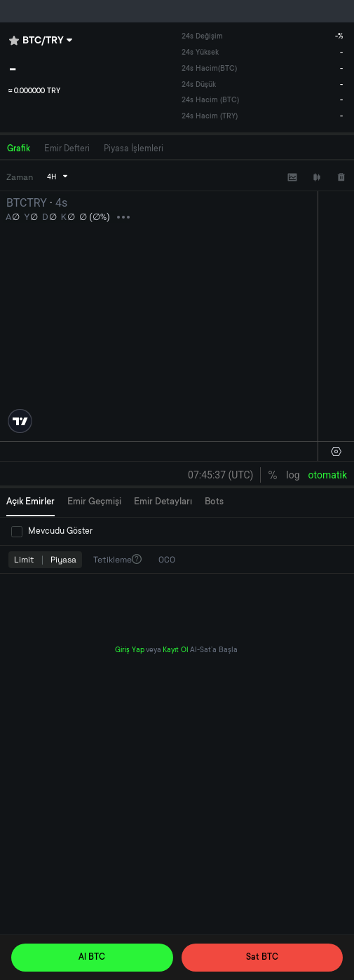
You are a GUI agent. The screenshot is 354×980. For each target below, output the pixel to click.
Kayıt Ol (176, 651)
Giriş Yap (130, 651)
